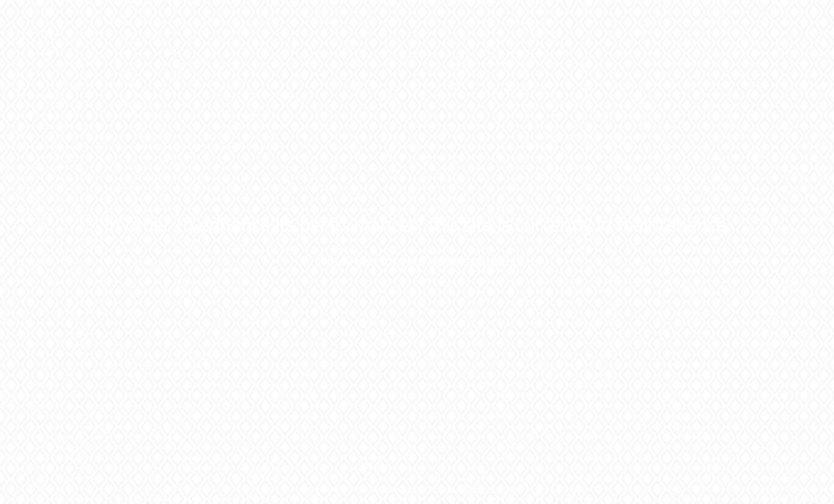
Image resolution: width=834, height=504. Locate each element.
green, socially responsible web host (443, 488)
